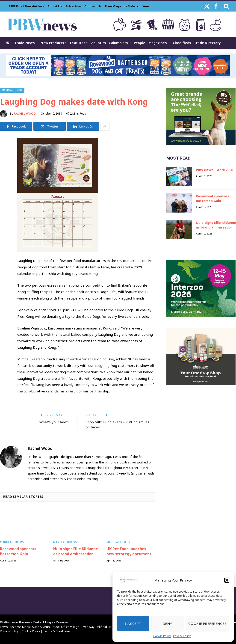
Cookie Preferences (207, 623)
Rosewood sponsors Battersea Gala (18, 551)
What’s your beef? (54, 422)
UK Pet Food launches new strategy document (129, 551)
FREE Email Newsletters (26, 6)
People (140, 43)
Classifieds (182, 43)
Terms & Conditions (57, 631)
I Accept (133, 623)
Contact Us (93, 6)
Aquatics (99, 43)
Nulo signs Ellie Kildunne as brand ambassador (76, 551)
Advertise (73, 6)
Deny (167, 623)
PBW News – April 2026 (214, 170)
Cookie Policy (162, 636)
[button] (227, 580)
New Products (52, 43)
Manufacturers (12, 90)
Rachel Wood (25, 114)
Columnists (118, 43)
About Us (55, 6)
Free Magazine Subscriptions (127, 6)
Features (78, 43)
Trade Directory (207, 43)
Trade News (24, 43)
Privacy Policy (182, 636)
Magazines (158, 43)
